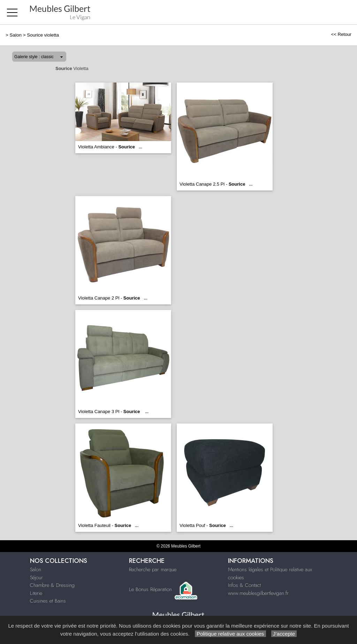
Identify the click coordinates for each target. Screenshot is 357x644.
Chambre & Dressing (52, 585)
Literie (36, 593)
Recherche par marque (153, 569)
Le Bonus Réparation (150, 589)
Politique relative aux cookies (230, 634)
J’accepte (284, 634)
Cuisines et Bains (48, 601)
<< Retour (341, 34)
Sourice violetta (43, 35)
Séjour (36, 577)
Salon (16, 35)
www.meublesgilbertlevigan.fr (258, 593)
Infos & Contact (244, 585)
